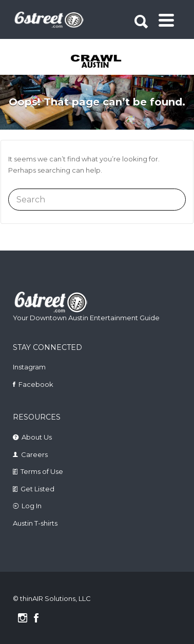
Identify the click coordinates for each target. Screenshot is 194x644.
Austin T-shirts (35, 523)
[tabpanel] (98, 62)
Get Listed (37, 489)
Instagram (29, 367)
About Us (37, 437)
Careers (34, 454)
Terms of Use (42, 471)
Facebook (36, 384)
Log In (32, 506)
